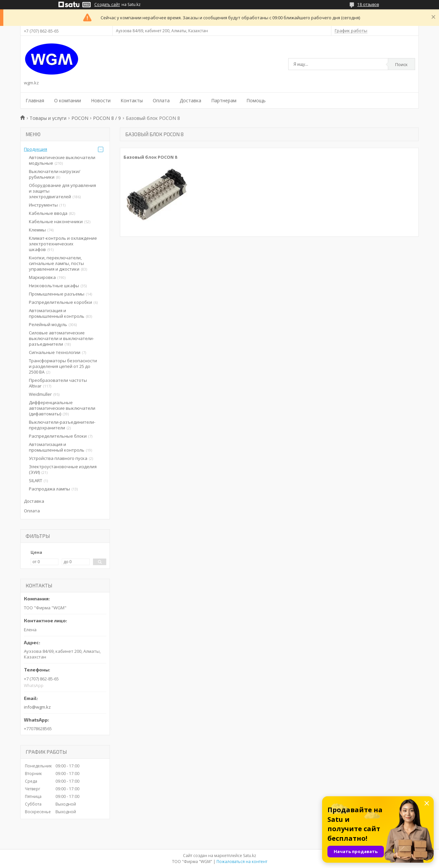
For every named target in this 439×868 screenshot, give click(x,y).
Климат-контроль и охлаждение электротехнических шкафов (63, 244)
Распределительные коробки (60, 302)
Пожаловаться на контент (242, 862)
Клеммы (37, 230)
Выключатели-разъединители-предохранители (62, 425)
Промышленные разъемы (57, 294)
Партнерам (224, 100)
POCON (80, 118)
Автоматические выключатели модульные (62, 160)
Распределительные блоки (58, 436)
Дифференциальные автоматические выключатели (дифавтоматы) (62, 408)
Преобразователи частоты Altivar (58, 383)
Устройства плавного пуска (58, 458)
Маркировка (42, 277)
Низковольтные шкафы (54, 286)
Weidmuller (40, 394)
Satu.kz (250, 856)
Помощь (256, 100)
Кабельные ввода (48, 213)
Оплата (161, 100)
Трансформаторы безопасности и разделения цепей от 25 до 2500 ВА (63, 366)
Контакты (132, 100)
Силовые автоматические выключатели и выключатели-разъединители (61, 338)
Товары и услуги (48, 118)
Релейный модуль (48, 324)
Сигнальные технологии (55, 352)
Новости (101, 100)
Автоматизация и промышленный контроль (57, 313)
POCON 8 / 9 (107, 118)
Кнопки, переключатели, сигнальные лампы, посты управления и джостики (56, 263)
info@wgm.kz (37, 707)
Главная (35, 100)
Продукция (36, 149)
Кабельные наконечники (56, 221)
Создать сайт (107, 5)
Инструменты (43, 205)
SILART (36, 480)
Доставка (190, 100)
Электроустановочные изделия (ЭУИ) (63, 469)
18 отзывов (368, 4)
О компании (68, 100)
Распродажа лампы (49, 489)
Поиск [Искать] (401, 64)
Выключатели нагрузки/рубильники (55, 174)
